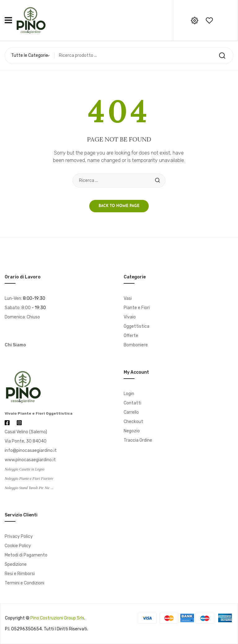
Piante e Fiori (137, 308)
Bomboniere (136, 345)
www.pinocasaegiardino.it (30, 460)
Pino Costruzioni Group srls (57, 618)
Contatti (132, 403)
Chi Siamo (15, 345)
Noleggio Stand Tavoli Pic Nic (27, 488)
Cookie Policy (18, 546)
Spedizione (16, 564)
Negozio (132, 431)
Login (129, 394)
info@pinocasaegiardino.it (31, 450)
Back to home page (119, 206)
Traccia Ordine (138, 440)
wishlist (209, 20)
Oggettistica (137, 326)
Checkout (133, 422)
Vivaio (130, 317)
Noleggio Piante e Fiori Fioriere (29, 479)
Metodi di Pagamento (26, 555)
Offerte (131, 336)
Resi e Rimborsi (20, 574)
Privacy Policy (19, 536)
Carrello (131, 412)
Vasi (128, 298)
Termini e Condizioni (24, 583)
